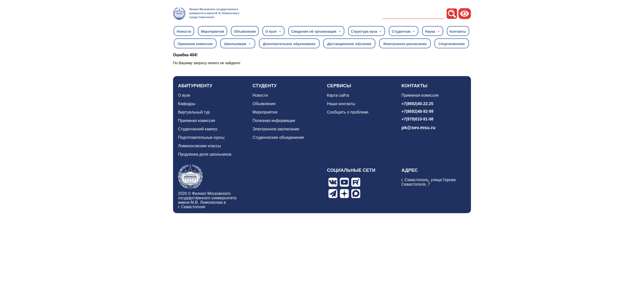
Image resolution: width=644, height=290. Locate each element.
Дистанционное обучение (349, 44)
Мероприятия (213, 31)
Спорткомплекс (452, 44)
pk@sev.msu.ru (418, 128)
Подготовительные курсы (201, 137)
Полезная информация (274, 121)
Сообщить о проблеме (348, 112)
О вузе (273, 31)
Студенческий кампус (198, 129)
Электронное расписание (405, 44)
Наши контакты (341, 104)
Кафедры (187, 104)
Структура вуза (367, 31)
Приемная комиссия (195, 44)
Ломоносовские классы (199, 146)
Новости (184, 31)
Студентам (404, 31)
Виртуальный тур (194, 112)
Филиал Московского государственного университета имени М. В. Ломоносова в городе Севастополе (214, 13)
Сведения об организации (316, 31)
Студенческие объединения (278, 137)
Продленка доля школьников (205, 154)
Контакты (458, 31)
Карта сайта (338, 95)
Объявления (245, 31)
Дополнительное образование (289, 44)
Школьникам (238, 44)
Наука (432, 31)
